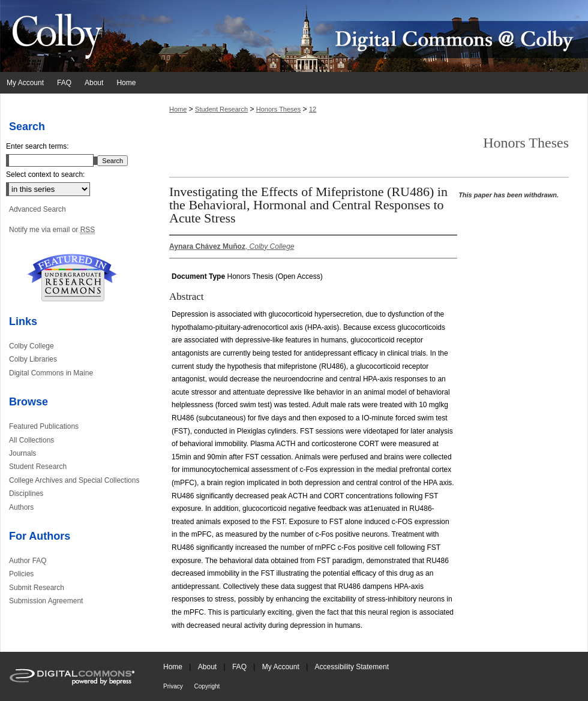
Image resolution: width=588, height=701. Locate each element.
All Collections (31, 440)
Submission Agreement (46, 601)
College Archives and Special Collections (74, 480)
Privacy (174, 686)
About (208, 667)
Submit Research (37, 588)
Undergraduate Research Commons (72, 278)
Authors (21, 507)
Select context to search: (45, 175)
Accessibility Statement (352, 667)
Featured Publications (44, 426)
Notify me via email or (52, 230)
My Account (282, 667)
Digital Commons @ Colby (366, 36)
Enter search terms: (37, 146)
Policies (21, 574)
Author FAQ (28, 561)
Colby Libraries (33, 359)
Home (178, 109)
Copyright (207, 686)
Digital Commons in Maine (51, 373)
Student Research (221, 109)
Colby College (31, 346)
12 (313, 109)
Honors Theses (278, 109)
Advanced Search (37, 209)
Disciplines (26, 494)
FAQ (240, 667)
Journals (22, 453)
